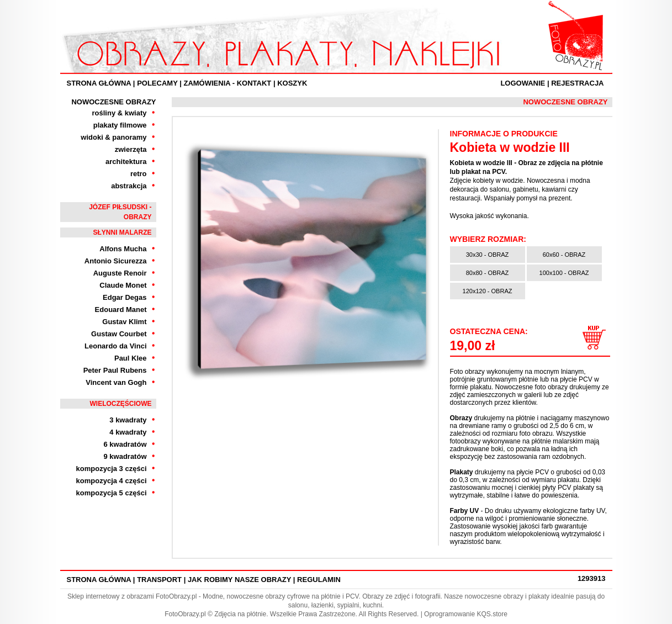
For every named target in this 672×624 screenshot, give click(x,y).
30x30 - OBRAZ (488, 255)
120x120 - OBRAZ (488, 291)
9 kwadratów (125, 456)
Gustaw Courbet (119, 334)
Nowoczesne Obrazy (113, 102)
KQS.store (492, 614)
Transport (159, 580)
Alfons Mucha (123, 249)
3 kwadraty (128, 420)
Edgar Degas (125, 297)
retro (139, 174)
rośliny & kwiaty (120, 113)
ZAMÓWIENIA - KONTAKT (227, 83)
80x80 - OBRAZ (488, 273)
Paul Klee (131, 358)
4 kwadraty (128, 432)
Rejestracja (577, 83)
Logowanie (523, 83)
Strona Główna (99, 83)
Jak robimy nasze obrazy (239, 580)
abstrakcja (129, 186)
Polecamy (157, 83)
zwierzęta (131, 149)
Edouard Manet (121, 310)
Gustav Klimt (124, 322)
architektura (126, 162)
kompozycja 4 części (112, 481)
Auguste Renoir (120, 273)
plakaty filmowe (120, 125)
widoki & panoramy (113, 137)
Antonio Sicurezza (116, 261)
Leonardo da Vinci (115, 346)
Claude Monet (123, 285)
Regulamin (319, 580)
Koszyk (292, 83)
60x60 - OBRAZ (564, 255)
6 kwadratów (125, 444)
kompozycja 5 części (112, 493)
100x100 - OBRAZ (564, 273)
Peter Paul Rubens (115, 370)
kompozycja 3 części (112, 469)
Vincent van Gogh (116, 382)
